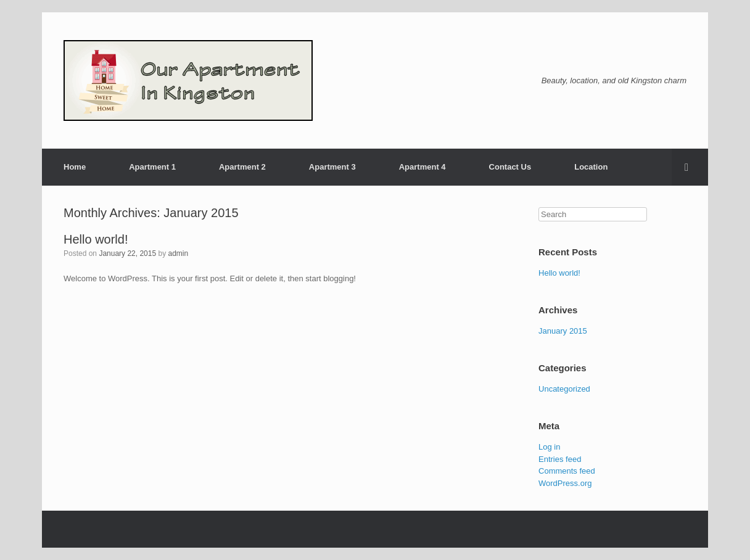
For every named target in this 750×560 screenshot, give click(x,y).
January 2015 (563, 331)
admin (178, 253)
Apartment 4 (422, 167)
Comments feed (567, 471)
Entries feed (560, 459)
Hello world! (96, 239)
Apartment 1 (152, 167)
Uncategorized (564, 389)
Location (591, 167)
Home (75, 167)
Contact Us (510, 167)
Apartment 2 (242, 167)
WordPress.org (565, 483)
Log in (549, 447)
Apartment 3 (332, 167)
